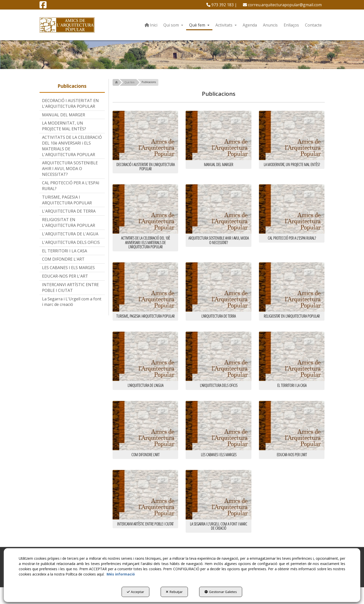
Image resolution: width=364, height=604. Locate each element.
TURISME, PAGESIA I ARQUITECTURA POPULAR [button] (67, 200)
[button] (43, 6)
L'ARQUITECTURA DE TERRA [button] (69, 211)
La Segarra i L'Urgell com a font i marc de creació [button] (72, 302)
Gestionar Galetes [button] (221, 592)
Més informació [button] (121, 574)
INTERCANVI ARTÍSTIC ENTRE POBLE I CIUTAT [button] (70, 287)
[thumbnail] (145, 142)
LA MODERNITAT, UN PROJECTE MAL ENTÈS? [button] (64, 126)
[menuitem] (222, 5)
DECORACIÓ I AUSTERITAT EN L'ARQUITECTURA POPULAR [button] (70, 103)
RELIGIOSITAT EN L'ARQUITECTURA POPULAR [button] (69, 222)
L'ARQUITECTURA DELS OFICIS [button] (71, 242)
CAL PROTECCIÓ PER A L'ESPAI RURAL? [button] (71, 186)
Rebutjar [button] (174, 592)
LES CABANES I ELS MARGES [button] (68, 268)
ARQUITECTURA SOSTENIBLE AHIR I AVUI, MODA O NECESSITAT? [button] (70, 169)
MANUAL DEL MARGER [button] (64, 115)
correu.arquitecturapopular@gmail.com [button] (282, 5)
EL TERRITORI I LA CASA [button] (65, 251)
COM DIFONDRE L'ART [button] (63, 259)
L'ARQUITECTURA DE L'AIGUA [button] (70, 234)
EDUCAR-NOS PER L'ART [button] (65, 276)
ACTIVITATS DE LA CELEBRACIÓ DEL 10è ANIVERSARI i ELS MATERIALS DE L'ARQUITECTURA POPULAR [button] (72, 146)
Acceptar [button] (135, 592)
